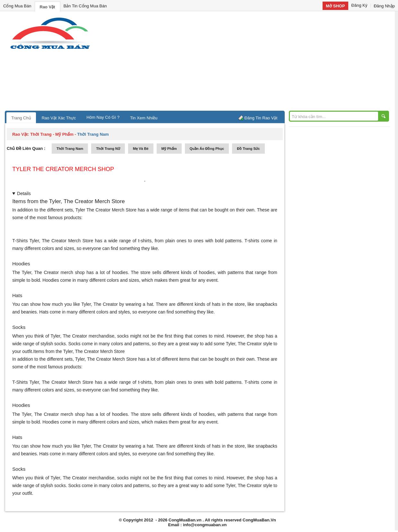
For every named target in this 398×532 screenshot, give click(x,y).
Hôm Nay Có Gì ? (103, 117)
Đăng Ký (359, 5)
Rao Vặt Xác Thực (59, 118)
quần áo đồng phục (207, 149)
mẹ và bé (141, 149)
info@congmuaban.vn (205, 525)
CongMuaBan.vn (185, 520)
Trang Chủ (21, 118)
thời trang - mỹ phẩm (52, 134)
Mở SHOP (335, 6)
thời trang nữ (108, 149)
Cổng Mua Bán (17, 6)
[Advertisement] (254, 63)
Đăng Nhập (384, 6)
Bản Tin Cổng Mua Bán (85, 6)
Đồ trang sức (248, 149)
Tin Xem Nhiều (144, 118)
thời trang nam (70, 149)
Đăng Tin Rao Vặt (261, 118)
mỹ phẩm (169, 149)
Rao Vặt (48, 7)
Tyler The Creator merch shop (63, 169)
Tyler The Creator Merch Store (106, 210)
